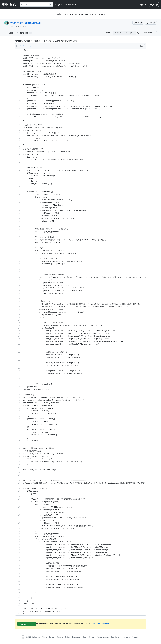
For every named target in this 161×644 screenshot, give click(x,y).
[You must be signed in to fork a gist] (151, 23)
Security (60, 637)
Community (76, 637)
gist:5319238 (33, 23)
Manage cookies (103, 637)
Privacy (52, 637)
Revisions (24, 33)
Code (9, 33)
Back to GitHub (71, 4)
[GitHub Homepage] (23, 637)
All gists (59, 4)
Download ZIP (150, 33)
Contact (91, 637)
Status (67, 637)
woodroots (16, 23)
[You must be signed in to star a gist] (138, 23)
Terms (45, 637)
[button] (138, 33)
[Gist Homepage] (10, 4)
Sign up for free (27, 624)
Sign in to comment (100, 624)
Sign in (143, 4)
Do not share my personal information (125, 637)
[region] (81, 332)
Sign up (154, 4)
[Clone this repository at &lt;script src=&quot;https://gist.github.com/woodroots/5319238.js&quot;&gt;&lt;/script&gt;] (125, 33)
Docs (85, 637)
